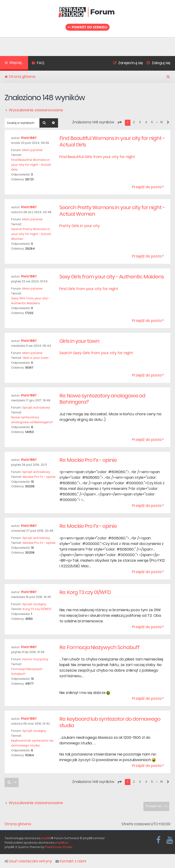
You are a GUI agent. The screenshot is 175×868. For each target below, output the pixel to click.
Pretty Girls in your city (80, 226)
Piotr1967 (29, 138)
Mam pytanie (32, 150)
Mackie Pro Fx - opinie (39, 477)
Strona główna (18, 824)
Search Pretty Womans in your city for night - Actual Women (31, 234)
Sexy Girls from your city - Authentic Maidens (30, 301)
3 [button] (140, 122)
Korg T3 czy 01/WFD (37, 609)
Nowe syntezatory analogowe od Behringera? (32, 420)
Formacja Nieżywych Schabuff (27, 671)
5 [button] (152, 122)
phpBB (46, 838)
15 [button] (162, 122)
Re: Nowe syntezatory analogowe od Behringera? (102, 399)
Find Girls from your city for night (89, 289)
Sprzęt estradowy (36, 408)
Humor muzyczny (35, 659)
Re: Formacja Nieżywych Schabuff (99, 647)
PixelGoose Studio (59, 847)
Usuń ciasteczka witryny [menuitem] (28, 861)
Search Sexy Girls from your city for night (96, 353)
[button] (120, 122)
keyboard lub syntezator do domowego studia (32, 743)
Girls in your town (36, 358)
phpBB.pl (62, 843)
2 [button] (134, 122)
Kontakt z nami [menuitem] (71, 861)
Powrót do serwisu (87, 27)
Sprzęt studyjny (34, 604)
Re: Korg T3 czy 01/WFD (85, 592)
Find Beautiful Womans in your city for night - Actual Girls (31, 165)
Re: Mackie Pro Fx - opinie (88, 460)
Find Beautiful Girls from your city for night (97, 157)
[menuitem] (38, 63)
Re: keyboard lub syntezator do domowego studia (110, 722)
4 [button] (146, 122)
